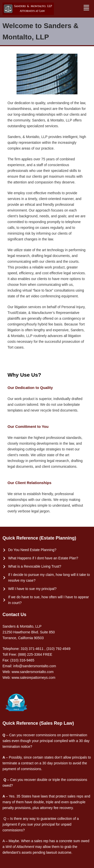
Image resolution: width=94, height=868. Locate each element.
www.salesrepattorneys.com (33, 678)
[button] (86, 8)
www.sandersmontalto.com (32, 672)
